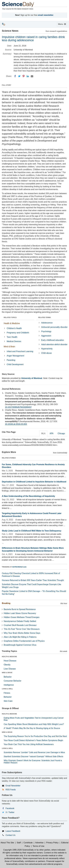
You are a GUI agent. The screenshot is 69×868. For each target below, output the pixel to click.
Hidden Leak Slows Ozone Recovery (20, 613)
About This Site (7, 843)
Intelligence (9, 685)
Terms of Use (39, 846)
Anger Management (15, 356)
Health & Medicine (12, 323)
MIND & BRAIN (7, 673)
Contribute (28, 843)
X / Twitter (10, 812)
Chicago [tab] (61, 433)
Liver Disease (10, 669)
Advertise (39, 843)
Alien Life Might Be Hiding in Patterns (20, 637)
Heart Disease (10, 661)
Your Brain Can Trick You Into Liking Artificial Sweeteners (29, 744)
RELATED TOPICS (10, 317)
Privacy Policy (52, 843)
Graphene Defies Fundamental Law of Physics (24, 641)
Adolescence (47, 323)
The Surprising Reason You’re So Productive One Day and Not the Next (35, 736)
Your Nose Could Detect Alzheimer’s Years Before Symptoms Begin (33, 740)
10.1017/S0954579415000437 (18, 407)
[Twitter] (19, 76)
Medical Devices (14, 341)
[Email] (32, 76)
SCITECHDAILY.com (19, 567)
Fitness (7, 693)
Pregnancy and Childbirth (18, 333)
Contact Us (10, 835)
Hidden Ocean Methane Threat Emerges (22, 617)
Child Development (15, 364)
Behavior (8, 677)
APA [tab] (51, 433)
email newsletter (46, 15)
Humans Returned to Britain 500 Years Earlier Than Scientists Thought (33, 580)
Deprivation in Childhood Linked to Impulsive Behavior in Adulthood (34, 482)
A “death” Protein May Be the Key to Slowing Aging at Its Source (32, 728)
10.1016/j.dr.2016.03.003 (16, 424)
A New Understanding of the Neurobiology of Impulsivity (28, 496)
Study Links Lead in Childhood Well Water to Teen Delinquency (32, 531)
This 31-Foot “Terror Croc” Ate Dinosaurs (22, 629)
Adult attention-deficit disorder (54, 344)
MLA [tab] (43, 433)
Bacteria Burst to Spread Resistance (20, 609)
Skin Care (8, 701)
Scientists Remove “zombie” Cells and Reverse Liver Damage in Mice (34, 752)
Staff (19, 843)
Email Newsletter (13, 786)
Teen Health (12, 337)
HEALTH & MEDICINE (9, 657)
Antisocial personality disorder (54, 327)
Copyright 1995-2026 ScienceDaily (18, 850)
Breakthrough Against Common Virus (20, 645)
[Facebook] (15, 76)
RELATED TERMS (45, 317)
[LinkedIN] (28, 76)
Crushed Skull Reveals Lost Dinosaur (20, 625)
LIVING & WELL (7, 689)
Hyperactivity (47, 349)
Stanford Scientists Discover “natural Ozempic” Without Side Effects (33, 756)
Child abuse (47, 353)
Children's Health (14, 328)
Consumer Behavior (12, 681)
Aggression (46, 336)
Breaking (6, 603)
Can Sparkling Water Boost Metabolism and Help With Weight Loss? (34, 724)
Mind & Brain (9, 347)
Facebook (10, 808)
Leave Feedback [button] (13, 831)
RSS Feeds (11, 790)
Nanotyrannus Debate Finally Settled (20, 621)
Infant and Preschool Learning (20, 351)
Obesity (7, 665)
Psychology (46, 331)
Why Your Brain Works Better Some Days (22, 633)
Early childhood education (53, 340)
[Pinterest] (24, 76)
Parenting (11, 360)
